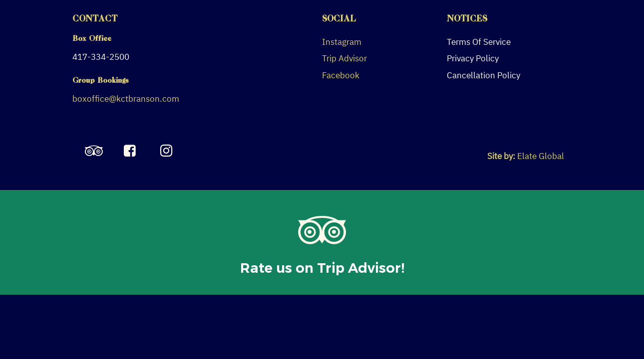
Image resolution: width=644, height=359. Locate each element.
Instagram (342, 42)
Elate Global (541, 156)
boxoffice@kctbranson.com (126, 99)
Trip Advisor (344, 58)
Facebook (341, 75)
